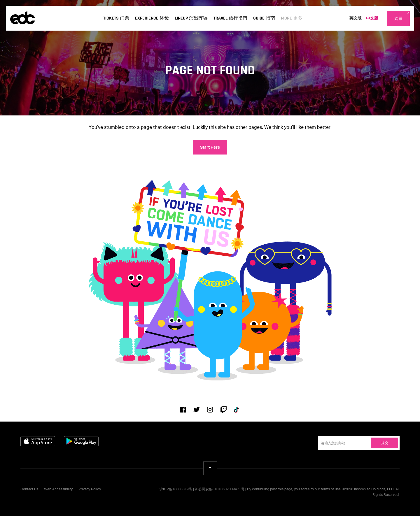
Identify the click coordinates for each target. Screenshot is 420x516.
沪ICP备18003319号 (176, 489)
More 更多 (292, 18)
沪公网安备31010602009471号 (220, 489)
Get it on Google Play (81, 441)
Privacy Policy (90, 489)
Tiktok (237, 410)
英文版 (356, 18)
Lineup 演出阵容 (191, 18)
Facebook (183, 410)
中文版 (372, 18)
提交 (385, 443)
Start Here (210, 148)
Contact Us (29, 489)
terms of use (331, 489)
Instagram (210, 410)
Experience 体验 (152, 18)
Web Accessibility (58, 489)
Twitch (223, 410)
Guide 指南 (264, 18)
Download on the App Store (38, 441)
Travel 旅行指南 (230, 18)
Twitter (197, 410)
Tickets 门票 (116, 18)
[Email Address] (359, 443)
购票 (398, 19)
